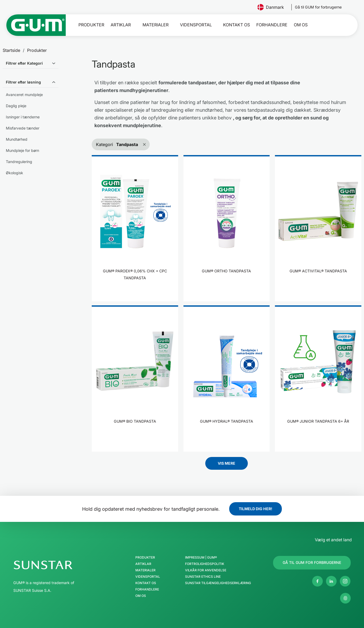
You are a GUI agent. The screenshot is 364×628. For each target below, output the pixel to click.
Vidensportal (196, 25)
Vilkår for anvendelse (206, 570)
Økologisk (14, 173)
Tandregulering (19, 162)
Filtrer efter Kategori (24, 63)
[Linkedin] (331, 581)
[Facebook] (317, 581)
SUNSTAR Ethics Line (203, 577)
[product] (135, 228)
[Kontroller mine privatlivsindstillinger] (345, 598)
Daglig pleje (16, 106)
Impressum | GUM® (201, 558)
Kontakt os (237, 25)
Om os (301, 25)
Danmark (273, 7)
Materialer (156, 25)
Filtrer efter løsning (23, 82)
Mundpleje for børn (22, 150)
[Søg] (340, 25)
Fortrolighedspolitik (205, 564)
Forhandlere (272, 25)
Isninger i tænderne (23, 117)
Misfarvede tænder (23, 128)
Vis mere (227, 463)
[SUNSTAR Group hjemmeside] (59, 565)
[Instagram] (345, 581)
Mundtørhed (17, 139)
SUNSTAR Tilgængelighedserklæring (218, 583)
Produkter (91, 25)
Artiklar (121, 25)
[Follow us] (318, 7)
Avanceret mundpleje (24, 95)
